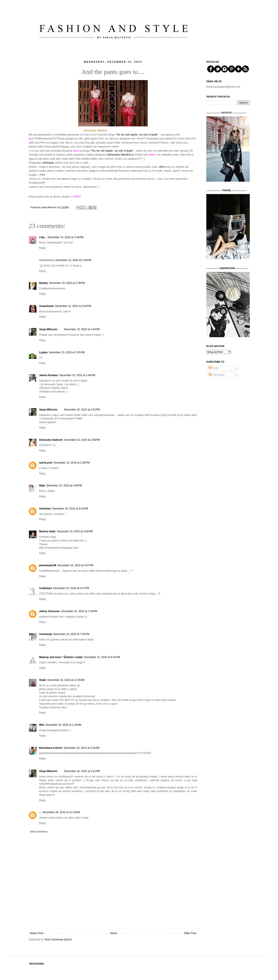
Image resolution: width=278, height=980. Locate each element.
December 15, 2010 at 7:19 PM (79, 611)
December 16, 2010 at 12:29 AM (66, 680)
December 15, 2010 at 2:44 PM (73, 306)
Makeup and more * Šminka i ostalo (61, 657)
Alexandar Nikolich (95, 130)
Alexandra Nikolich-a (120, 155)
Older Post (190, 933)
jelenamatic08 (48, 565)
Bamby (43, 283)
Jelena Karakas (49, 375)
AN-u (162, 167)
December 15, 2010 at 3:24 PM (70, 509)
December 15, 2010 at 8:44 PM (102, 657)
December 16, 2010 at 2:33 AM (82, 748)
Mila (42, 725)
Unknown (45, 509)
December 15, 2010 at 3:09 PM (64, 486)
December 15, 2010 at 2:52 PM (82, 410)
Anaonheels (46, 306)
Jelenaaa (48, 163)
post (76, 151)
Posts (214, 368)
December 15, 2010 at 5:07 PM (75, 565)
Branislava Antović (51, 748)
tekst (152, 155)
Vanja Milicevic (48, 329)
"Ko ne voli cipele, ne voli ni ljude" (137, 135)
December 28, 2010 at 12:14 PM (61, 812)
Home (114, 933)
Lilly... (43, 237)
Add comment (39, 832)
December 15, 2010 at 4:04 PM (75, 531)
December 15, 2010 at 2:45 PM (67, 352)
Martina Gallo (47, 531)
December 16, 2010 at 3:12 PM (82, 771)
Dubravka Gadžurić (51, 440)
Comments (217, 375)
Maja (42, 486)
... (40, 812)
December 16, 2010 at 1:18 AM (63, 725)
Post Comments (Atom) (58, 940)
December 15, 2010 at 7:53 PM (71, 634)
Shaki (43, 680)
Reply (42, 248)
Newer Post (36, 933)
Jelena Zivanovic (50, 611)
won (31, 138)
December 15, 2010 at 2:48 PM (77, 375)
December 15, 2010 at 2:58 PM (82, 440)
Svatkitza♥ (46, 588)
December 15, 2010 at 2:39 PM (73, 260)
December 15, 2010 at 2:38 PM (65, 237)
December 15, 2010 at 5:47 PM (71, 588)
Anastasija (46, 634)
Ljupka (43, 352)
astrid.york (46, 463)
